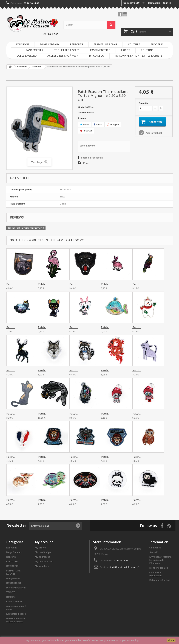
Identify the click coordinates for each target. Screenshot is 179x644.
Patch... (11, 284)
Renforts (77, 44)
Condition (83, 112)
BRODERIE (157, 44)
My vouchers (42, 566)
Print (86, 163)
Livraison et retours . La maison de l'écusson (161, 560)
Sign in (167, 3)
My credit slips (43, 552)
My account (44, 542)
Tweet (85, 124)
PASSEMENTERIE (100, 50)
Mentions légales (159, 568)
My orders (40, 548)
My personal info (44, 561)
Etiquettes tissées (66, 50)
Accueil (154, 552)
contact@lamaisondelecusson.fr (123, 567)
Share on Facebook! (92, 158)
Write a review (88, 146)
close (171, 640)
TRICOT (125, 50)
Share (98, 124)
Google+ (113, 124)
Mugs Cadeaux (50, 44)
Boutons (147, 50)
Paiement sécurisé (160, 580)
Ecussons (23, 44)
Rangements (34, 50)
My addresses (42, 557)
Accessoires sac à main (63, 56)
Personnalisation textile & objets (139, 56)
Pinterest (86, 131)
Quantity (143, 103)
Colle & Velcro (27, 56)
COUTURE (134, 44)
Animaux (37, 67)
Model (81, 107)
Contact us (154, 3)
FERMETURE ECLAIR (106, 44)
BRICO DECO (97, 56)
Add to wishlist (154, 133)
